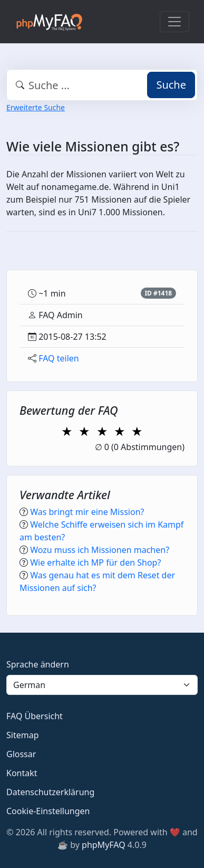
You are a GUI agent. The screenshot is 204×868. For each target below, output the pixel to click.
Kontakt (22, 773)
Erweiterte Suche (36, 107)
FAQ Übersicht (35, 716)
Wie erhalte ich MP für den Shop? (95, 562)
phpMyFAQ (104, 845)
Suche (171, 85)
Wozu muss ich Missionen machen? (100, 550)
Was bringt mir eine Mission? (87, 512)
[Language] (102, 685)
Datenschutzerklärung (50, 792)
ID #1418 (158, 293)
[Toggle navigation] (174, 22)
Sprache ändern (38, 664)
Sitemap (23, 735)
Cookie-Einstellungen (48, 811)
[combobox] (102, 85)
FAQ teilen (59, 358)
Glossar (21, 754)
